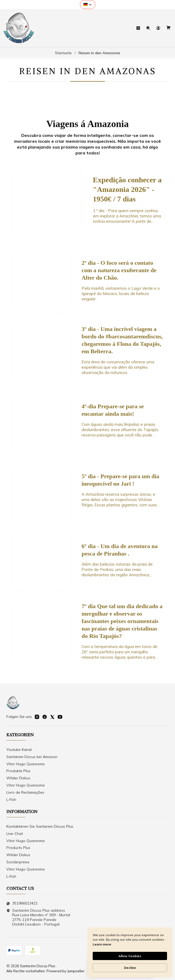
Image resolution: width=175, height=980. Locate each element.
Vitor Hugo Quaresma (25, 764)
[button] (88, 5)
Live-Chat (15, 834)
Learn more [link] (102, 944)
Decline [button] (130, 968)
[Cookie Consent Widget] (130, 952)
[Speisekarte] (139, 28)
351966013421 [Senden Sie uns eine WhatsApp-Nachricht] (22, 903)
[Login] (159, 28)
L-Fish (11, 800)
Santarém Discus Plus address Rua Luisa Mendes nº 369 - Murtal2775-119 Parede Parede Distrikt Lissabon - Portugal (38, 917)
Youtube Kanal (19, 750)
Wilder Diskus (18, 778)
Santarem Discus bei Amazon (32, 757)
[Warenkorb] (169, 28)
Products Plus (18, 848)
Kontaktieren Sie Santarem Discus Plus (40, 826)
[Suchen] (149, 28)
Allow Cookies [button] (130, 956)
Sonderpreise (18, 862)
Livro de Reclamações (25, 792)
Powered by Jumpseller (65, 971)
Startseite (63, 53)
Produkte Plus (18, 771)
